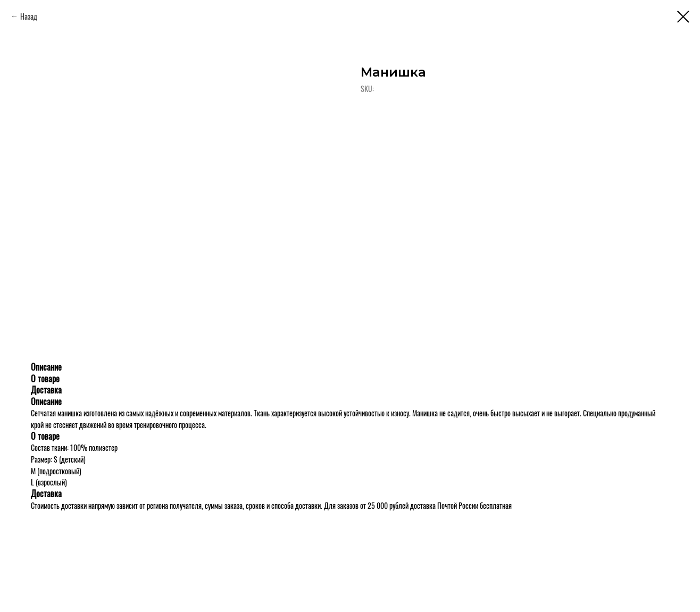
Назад (29, 16)
